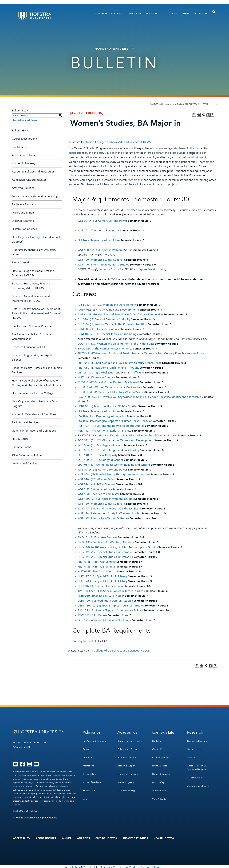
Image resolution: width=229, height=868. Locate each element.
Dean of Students (162, 754)
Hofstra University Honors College (33, 393)
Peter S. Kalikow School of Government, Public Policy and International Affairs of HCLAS (36, 314)
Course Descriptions (24, 139)
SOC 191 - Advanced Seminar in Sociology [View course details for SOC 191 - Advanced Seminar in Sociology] (104, 620)
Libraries (192, 754)
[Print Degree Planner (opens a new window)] (194, 115)
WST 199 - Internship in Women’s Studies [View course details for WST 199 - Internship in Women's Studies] (103, 265)
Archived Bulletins (23, 188)
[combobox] (184, 104)
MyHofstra (201, 13)
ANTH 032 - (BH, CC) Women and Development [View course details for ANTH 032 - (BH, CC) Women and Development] (108, 310)
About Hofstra (46, 838)
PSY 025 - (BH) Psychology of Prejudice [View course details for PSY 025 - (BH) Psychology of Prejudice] (102, 416)
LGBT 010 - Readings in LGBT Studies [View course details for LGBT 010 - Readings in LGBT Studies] (101, 596)
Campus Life (135, 13)
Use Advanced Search (25, 120)
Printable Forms (21, 447)
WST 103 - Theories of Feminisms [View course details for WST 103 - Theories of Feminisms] (98, 231)
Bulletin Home (21, 131)
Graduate (88, 754)
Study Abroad (20, 263)
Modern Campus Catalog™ (146, 866)
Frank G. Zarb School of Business (32, 326)
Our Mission (19, 147)
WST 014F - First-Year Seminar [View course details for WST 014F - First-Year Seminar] (96, 484)
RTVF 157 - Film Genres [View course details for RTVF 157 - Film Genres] (92, 615)
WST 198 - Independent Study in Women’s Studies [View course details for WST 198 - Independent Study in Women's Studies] (109, 513)
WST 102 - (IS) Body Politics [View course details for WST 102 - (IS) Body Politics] (95, 489)
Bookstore (158, 740)
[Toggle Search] (214, 12)
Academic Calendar (128, 758)
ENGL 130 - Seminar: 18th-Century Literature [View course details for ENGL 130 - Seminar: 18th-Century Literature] (106, 542)
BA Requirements (83, 641)
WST (114, 279)
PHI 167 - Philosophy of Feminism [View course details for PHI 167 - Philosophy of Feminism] (99, 240)
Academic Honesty (24, 163)
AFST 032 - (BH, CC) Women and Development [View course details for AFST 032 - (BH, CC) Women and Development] (107, 305)
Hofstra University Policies (25, 811)
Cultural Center (160, 747)
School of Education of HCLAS (30, 347)
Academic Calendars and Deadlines (34, 414)
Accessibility (22, 838)
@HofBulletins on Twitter (27, 455)
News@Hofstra (164, 838)
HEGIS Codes (20, 439)
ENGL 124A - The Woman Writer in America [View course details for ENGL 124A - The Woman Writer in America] (105, 349)
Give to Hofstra (106, 838)
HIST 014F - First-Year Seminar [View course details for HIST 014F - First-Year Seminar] (97, 572)
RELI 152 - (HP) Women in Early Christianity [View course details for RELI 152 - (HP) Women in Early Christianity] (104, 431)
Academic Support (128, 765)
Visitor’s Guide (160, 789)
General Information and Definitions (34, 431)
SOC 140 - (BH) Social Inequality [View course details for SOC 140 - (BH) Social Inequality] (98, 455)
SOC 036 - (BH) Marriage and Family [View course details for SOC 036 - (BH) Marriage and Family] (100, 445)
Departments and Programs (127, 741)
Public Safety (159, 775)
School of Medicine (93, 775)
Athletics (83, 838)
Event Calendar (160, 761)
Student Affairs (160, 782)
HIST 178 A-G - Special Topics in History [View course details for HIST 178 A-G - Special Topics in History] (102, 581)
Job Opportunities (135, 838)
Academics (117, 13)
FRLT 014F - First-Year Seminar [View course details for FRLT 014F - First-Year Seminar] (97, 562)
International (89, 761)
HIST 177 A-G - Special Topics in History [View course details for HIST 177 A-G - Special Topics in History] (102, 576)
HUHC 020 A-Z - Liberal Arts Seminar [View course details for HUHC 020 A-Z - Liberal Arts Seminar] (101, 586)
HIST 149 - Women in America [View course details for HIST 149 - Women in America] (96, 377)
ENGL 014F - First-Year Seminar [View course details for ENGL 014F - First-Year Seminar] (97, 537)
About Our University (25, 155)
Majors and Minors (23, 213)
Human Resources (162, 768)
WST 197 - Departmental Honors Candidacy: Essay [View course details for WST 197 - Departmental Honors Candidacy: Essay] (109, 509)
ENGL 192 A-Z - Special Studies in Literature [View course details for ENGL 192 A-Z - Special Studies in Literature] (105, 557)
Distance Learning (23, 221)
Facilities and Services (25, 423)
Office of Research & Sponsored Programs (198, 763)
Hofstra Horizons (196, 747)
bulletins (74, 866)
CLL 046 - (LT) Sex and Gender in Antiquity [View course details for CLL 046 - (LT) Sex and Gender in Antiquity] (104, 319)
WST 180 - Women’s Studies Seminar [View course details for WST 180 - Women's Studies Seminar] (101, 260)
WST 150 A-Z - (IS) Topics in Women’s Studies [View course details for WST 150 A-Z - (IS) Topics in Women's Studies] (106, 250)
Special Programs (127, 779)
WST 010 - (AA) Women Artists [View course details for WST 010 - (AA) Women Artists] (97, 479)
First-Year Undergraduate (96, 740)
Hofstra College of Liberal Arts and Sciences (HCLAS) (118, 142)
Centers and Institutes (199, 740)
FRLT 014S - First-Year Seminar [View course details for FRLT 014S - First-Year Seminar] (97, 567)
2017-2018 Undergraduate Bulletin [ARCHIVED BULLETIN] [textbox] (179, 104)
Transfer (87, 747)
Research (151, 13)
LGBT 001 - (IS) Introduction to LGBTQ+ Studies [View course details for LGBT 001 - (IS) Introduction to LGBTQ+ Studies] (108, 406)
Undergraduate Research (201, 779)
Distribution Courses (24, 229)
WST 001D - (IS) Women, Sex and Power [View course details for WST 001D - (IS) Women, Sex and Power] (102, 221)
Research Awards (196, 772)
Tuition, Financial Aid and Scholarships (35, 196)
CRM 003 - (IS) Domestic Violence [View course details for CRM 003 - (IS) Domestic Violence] (99, 329)
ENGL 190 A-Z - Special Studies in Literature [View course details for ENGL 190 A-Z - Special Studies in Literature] (105, 552)
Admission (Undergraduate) (29, 180)
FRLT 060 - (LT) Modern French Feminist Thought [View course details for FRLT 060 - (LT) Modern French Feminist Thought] (108, 368)
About (174, 13)
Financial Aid (89, 782)
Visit (85, 789)
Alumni (186, 13)
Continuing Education (129, 772)
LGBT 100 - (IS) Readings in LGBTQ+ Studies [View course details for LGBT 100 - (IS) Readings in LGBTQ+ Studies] (105, 601)
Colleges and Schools (129, 750)
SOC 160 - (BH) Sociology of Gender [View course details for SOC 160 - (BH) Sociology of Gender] (100, 460)
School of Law (90, 768)
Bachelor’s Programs (24, 204)
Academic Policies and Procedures (33, 172)
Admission (101, 13)
